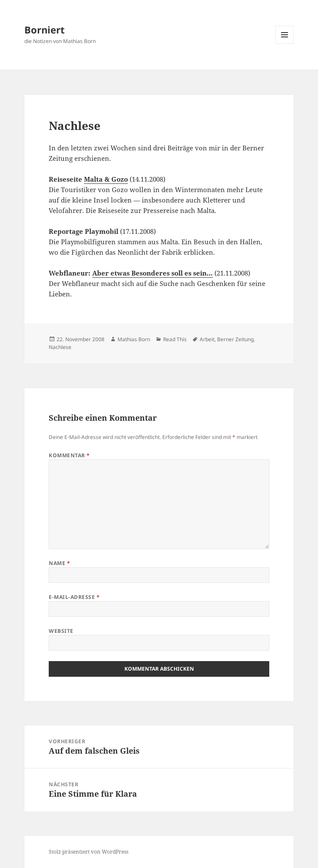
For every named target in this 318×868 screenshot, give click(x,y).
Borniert (45, 30)
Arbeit (207, 339)
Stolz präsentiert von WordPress (89, 852)
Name (59, 563)
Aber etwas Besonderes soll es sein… (152, 273)
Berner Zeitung (235, 339)
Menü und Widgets (285, 44)
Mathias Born (134, 339)
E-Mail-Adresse (74, 597)
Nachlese (60, 347)
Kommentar (69, 455)
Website (61, 631)
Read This (175, 339)
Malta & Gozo (106, 179)
